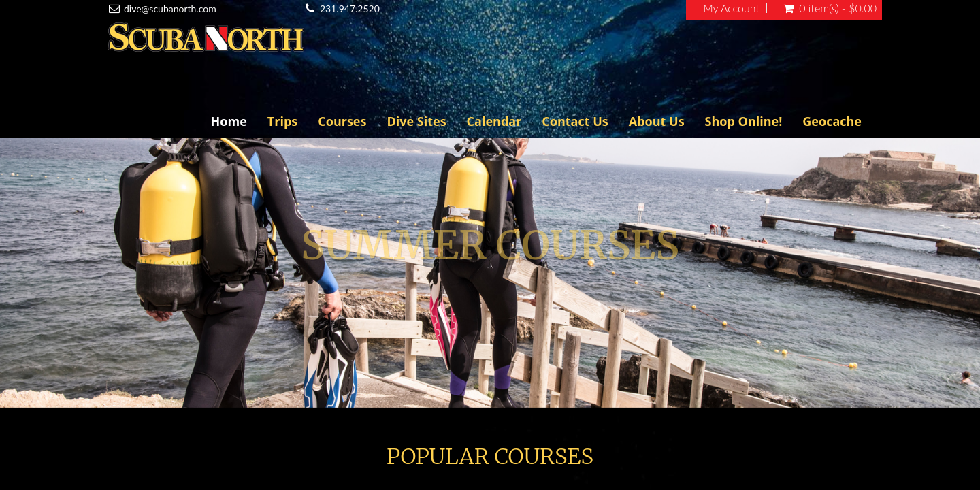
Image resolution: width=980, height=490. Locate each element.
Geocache (832, 121)
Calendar (494, 121)
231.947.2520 (350, 9)
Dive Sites (416, 121)
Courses (342, 121)
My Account (731, 8)
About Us (657, 121)
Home (229, 121)
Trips (282, 121)
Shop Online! (744, 121)
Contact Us (575, 121)
